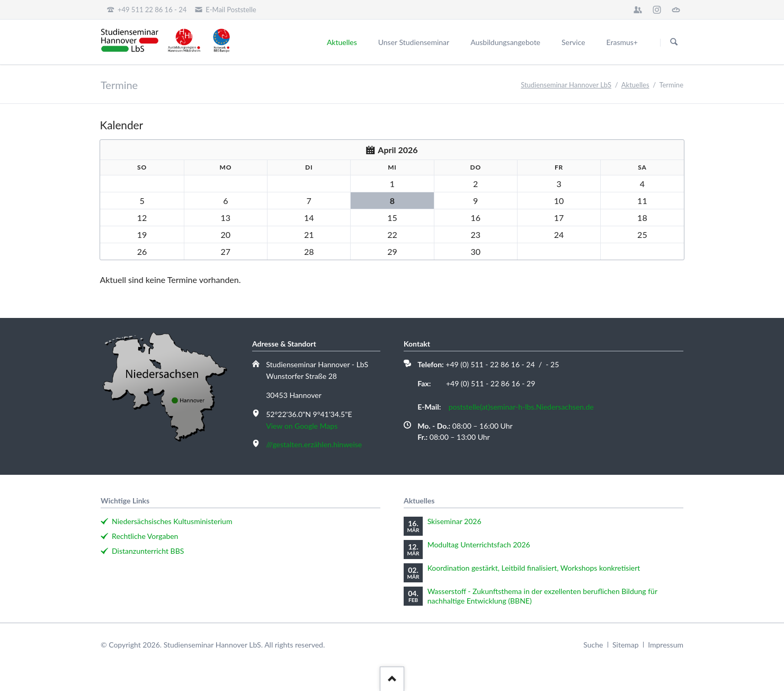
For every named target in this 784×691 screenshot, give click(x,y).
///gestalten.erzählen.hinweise (314, 444)
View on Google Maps (302, 426)
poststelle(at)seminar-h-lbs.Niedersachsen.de (521, 407)
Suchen (674, 42)
